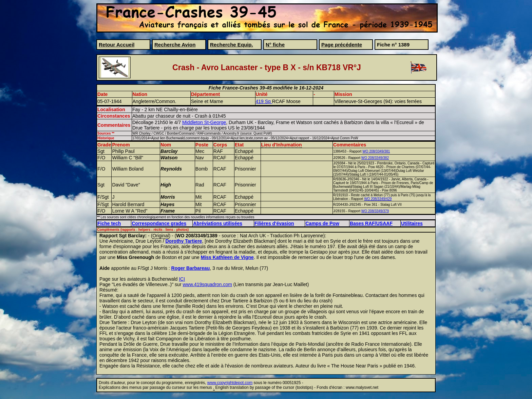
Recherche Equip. (232, 45)
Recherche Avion (175, 45)
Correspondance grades (159, 223)
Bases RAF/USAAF (371, 223)
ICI (182, 279)
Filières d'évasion (274, 223)
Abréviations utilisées (218, 223)
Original (160, 236)
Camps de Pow (322, 223)
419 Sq (264, 101)
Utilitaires (412, 223)
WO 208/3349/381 (376, 151)
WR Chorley (141, 133)
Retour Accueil (117, 45)
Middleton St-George (204, 122)
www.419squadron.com (207, 284)
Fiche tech (109, 223)
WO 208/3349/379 (375, 211)
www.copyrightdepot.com (230, 383)
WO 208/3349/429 (378, 199)
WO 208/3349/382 (375, 158)
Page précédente (342, 45)
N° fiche (275, 45)
